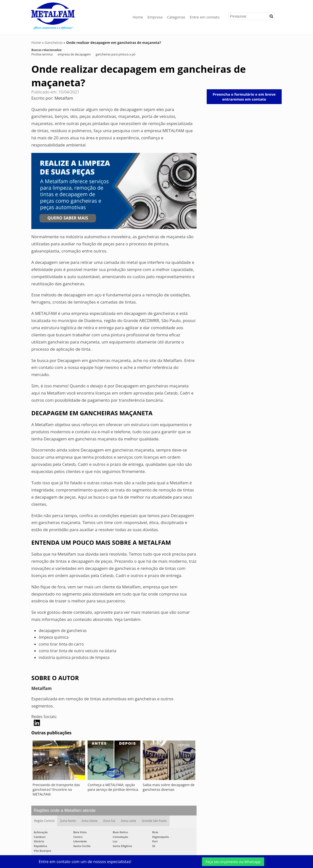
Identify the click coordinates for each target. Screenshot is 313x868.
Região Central (44, 821)
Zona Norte (68, 821)
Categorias (176, 17)
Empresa (155, 17)
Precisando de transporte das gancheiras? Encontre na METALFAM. (56, 789)
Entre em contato (205, 17)
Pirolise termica (42, 54)
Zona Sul (110, 821)
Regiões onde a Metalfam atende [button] (65, 810)
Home (138, 17)
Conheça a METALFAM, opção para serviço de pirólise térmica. (113, 787)
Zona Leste (129, 821)
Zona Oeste (90, 821)
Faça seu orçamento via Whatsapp (233, 862)
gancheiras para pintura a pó (116, 54)
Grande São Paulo (155, 821)
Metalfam (64, 98)
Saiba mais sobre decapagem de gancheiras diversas (169, 787)
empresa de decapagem (74, 54)
